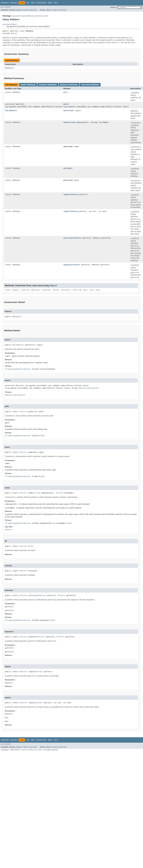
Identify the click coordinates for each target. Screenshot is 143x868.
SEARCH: (114, 8)
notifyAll (66, 290)
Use (28, 3)
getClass (36, 290)
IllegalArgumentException (18, 369)
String (72, 122)
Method (33, 10)
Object (14, 33)
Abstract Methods (69, 85)
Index (50, 3)
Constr (25, 10)
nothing (67, 168)
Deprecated (41, 3)
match (66, 104)
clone (8, 290)
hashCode (46, 290)
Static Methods (28, 85)
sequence (67, 265)
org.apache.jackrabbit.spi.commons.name (30, 16)
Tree (33, 3)
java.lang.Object (10, 24)
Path (72, 110)
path (65, 180)
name (65, 122)
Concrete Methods (90, 85)
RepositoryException (89, 388)
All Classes (6, 7)
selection (68, 238)
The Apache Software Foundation (31, 750)
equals (16, 290)
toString (77, 290)
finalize (25, 290)
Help (56, 3)
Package (14, 3)
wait (85, 290)
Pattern (9, 68)
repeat (66, 194)
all (65, 92)
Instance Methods (48, 85)
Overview (5, 3)
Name (71, 146)
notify (56, 290)
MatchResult (11, 110)
